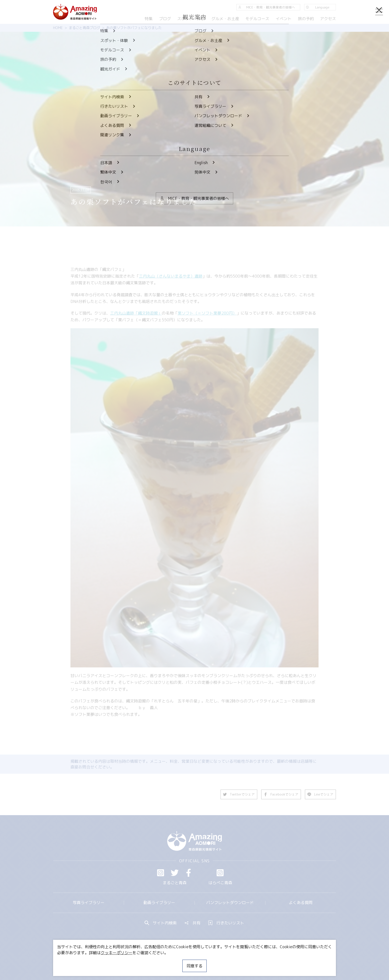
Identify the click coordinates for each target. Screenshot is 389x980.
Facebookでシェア (281, 794)
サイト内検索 (161, 923)
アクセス (328, 19)
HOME (58, 28)
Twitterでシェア (239, 794)
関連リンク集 (247, 961)
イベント (284, 19)
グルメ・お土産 (225, 19)
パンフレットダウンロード (230, 903)
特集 (149, 19)
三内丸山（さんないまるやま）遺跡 (171, 276)
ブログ (165, 19)
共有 (193, 923)
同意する (194, 966)
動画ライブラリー (159, 903)
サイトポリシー (213, 961)
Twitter (175, 873)
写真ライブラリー (89, 903)
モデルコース (257, 19)
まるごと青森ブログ (84, 28)
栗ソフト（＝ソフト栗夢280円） (207, 313)
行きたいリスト (226, 923)
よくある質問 (301, 903)
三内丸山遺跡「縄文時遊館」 (136, 313)
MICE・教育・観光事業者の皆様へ (161, 961)
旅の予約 (306, 19)
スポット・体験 (191, 19)
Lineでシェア (320, 794)
